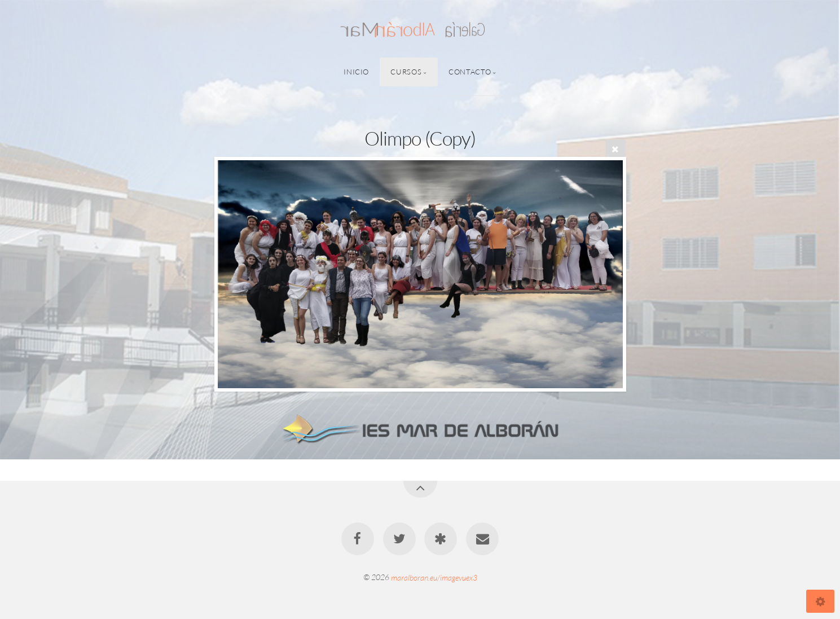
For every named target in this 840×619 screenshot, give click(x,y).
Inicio (356, 72)
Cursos (406, 72)
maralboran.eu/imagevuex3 (434, 577)
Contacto (470, 72)
